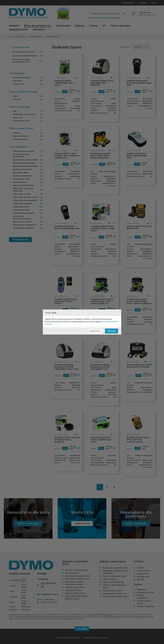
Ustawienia (95, 331)
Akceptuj (112, 331)
